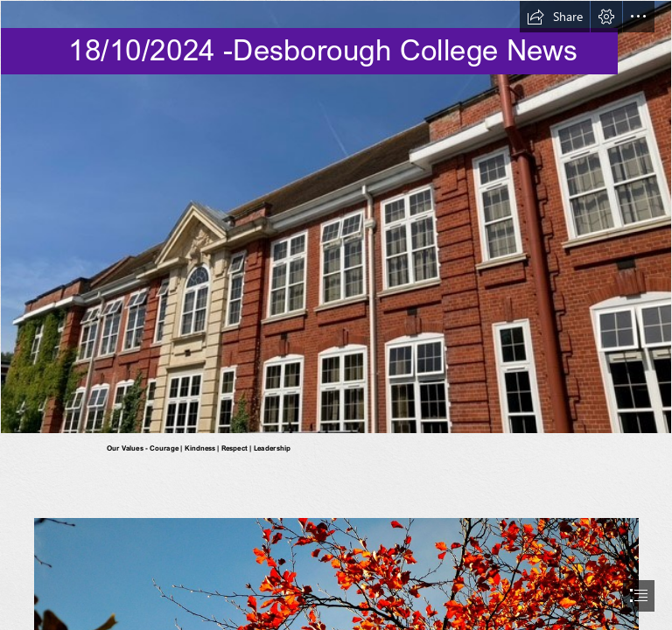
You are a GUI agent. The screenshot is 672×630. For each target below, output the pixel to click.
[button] (555, 17)
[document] (336, 315)
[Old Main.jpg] (336, 217)
